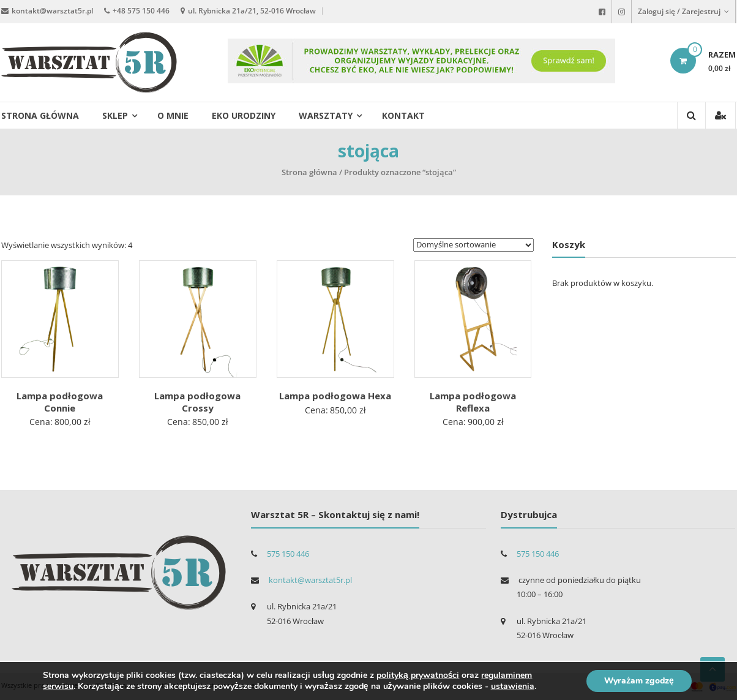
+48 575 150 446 (141, 11)
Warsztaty (326, 115)
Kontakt (403, 115)
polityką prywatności (418, 675)
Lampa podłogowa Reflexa (473, 402)
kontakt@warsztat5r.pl (52, 11)
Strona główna (40, 115)
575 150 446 (288, 554)
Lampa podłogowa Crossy (197, 402)
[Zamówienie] (473, 245)
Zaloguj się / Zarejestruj (683, 11)
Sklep (115, 115)
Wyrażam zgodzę (638, 681)
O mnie (173, 115)
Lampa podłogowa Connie (60, 402)
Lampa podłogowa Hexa (335, 396)
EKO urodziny (244, 115)
